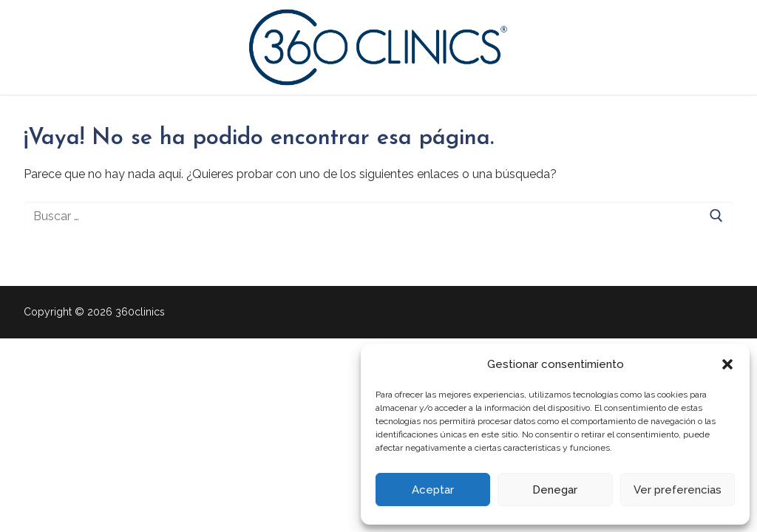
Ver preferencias (678, 490)
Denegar (555, 490)
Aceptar (433, 490)
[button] (727, 364)
